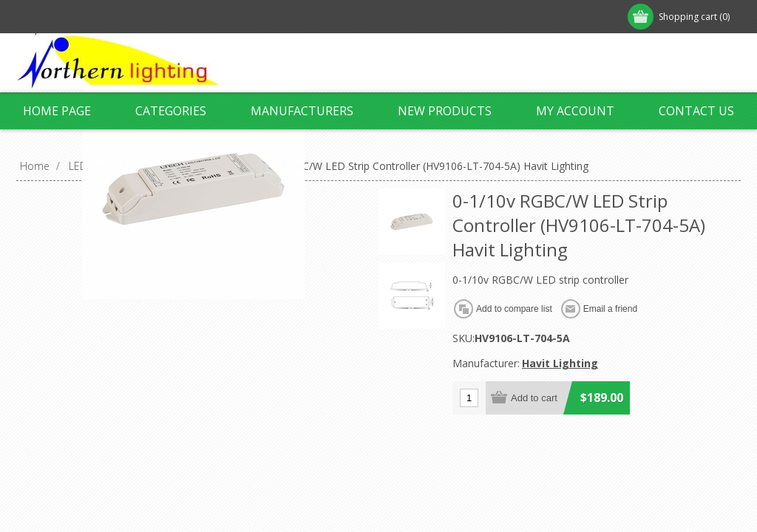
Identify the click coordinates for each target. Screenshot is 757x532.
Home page (57, 111)
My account (575, 111)
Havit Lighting (560, 363)
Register (51, 17)
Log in (112, 17)
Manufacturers (302, 111)
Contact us (696, 111)
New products (445, 111)
